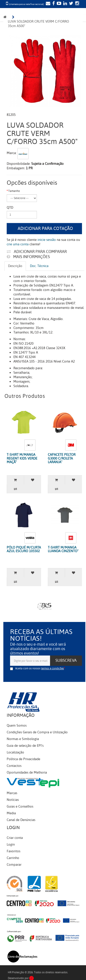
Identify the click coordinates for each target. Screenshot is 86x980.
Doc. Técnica (39, 266)
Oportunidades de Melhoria (27, 772)
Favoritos (14, 851)
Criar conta (15, 838)
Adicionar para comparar (37, 252)
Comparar (14, 865)
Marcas (12, 793)
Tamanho (14, 191)
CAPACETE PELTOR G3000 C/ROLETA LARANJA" (62, 458)
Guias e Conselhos (20, 806)
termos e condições (52, 668)
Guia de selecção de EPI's (25, 746)
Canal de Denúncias (21, 820)
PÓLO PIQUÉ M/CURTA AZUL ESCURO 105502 (24, 549)
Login (11, 844)
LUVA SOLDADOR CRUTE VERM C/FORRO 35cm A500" (39, 24)
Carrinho (13, 858)
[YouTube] (58, 4)
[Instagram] (77, 4)
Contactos (14, 766)
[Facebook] (53, 4)
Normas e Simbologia (23, 739)
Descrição (15, 266)
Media (11, 813)
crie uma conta (18, 244)
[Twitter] (71, 4)
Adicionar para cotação (45, 228)
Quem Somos (17, 725)
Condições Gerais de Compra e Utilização (37, 732)
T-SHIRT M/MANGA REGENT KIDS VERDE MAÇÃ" (22, 458)
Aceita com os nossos (40, 668)
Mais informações (28, 257)
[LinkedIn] (65, 4)
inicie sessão (47, 240)
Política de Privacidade (23, 759)
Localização (15, 752)
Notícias (13, 800)
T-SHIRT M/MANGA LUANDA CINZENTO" (63, 549)
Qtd (10, 208)
